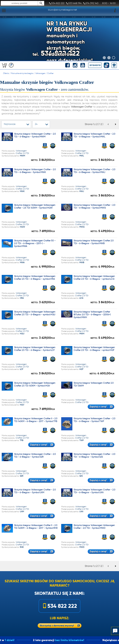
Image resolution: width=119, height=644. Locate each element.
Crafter (50, 73)
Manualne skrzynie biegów (22, 73)
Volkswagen (40, 73)
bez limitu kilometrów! (77, 640)
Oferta (6, 73)
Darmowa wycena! (11, 65)
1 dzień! (17, 640)
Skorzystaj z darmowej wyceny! (57, 626)
